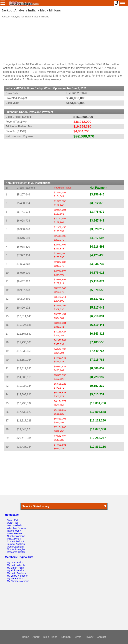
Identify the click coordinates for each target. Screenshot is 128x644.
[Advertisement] (64, 41)
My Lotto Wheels (16, 565)
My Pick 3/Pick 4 (16, 570)
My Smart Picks (15, 568)
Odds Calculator (16, 547)
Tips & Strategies (16, 549)
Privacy (89, 637)
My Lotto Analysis (16, 573)
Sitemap (66, 637)
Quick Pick (13, 523)
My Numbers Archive (18, 581)
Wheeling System (16, 528)
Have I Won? (14, 531)
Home (26, 637)
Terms (78, 637)
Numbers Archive (16, 536)
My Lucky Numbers (17, 576)
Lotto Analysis (14, 525)
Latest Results (15, 533)
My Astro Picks (15, 562)
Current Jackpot (15, 541)
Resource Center (16, 552)
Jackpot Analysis (16, 544)
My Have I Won (15, 578)
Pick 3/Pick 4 (14, 539)
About (36, 637)
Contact (101, 637)
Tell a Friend (50, 637)
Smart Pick (13, 520)
